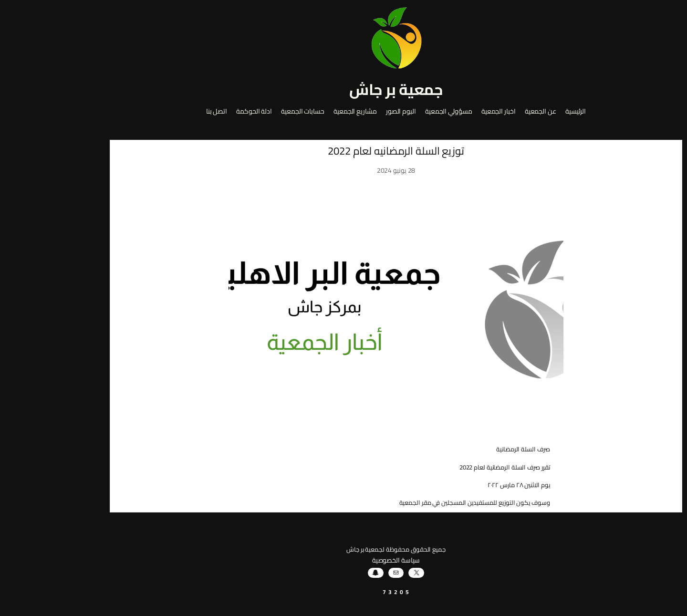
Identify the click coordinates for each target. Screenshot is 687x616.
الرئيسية (523, 112)
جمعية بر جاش (343, 89)
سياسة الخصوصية (344, 560)
